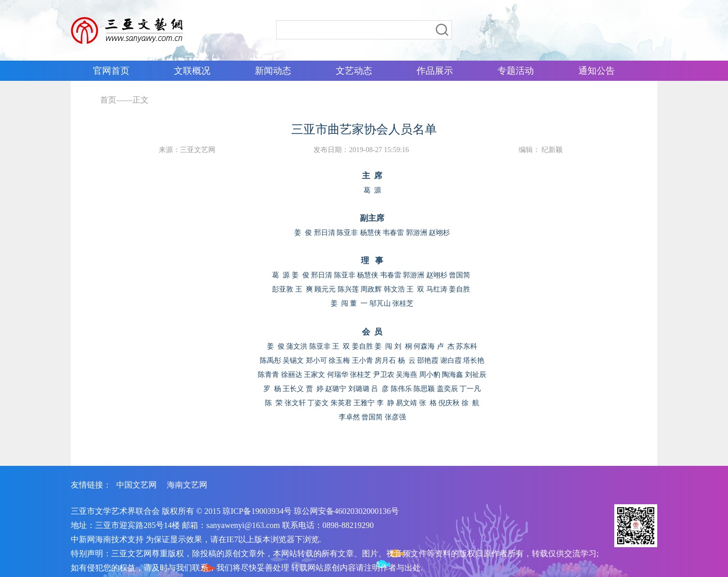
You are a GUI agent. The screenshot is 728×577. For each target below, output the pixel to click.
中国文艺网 (136, 485)
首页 (108, 100)
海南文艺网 (187, 485)
